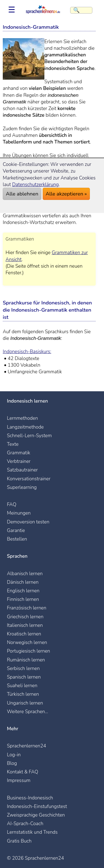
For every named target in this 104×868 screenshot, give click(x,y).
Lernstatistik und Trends (32, 832)
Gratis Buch (19, 841)
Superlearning (22, 487)
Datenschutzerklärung (35, 184)
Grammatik (19, 453)
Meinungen (19, 513)
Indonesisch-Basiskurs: (27, 351)
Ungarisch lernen (25, 703)
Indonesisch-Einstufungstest (37, 806)
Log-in (14, 755)
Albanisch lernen (25, 574)
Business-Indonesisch (30, 798)
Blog (12, 763)
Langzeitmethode (25, 427)
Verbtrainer (19, 461)
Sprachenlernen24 (26, 746)
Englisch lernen (23, 591)
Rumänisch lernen (26, 660)
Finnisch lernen (23, 599)
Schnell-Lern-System (29, 436)
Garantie (16, 530)
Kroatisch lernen (24, 634)
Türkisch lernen (23, 694)
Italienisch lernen (25, 625)
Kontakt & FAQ (23, 772)
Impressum (19, 780)
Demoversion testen (28, 522)
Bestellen (17, 539)
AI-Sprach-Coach (25, 823)
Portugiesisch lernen (29, 651)
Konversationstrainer (29, 479)
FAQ (12, 504)
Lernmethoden (22, 418)
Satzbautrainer (22, 470)
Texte (13, 444)
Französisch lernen (27, 608)
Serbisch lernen (23, 668)
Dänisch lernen (23, 582)
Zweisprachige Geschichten (36, 815)
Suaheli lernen (22, 685)
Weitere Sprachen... (27, 711)
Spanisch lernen (24, 677)
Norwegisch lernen (27, 642)
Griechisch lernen (25, 617)
